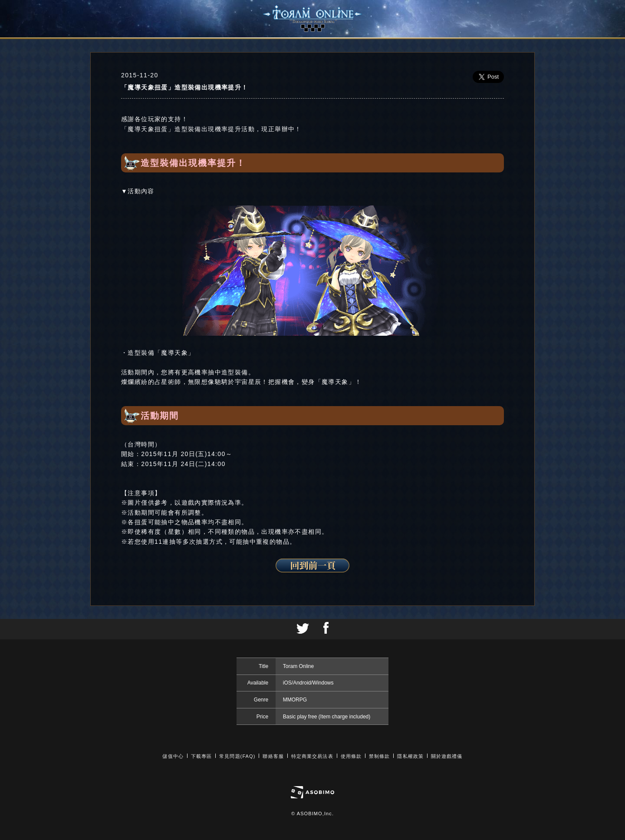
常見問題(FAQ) (237, 756)
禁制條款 (379, 756)
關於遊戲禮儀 (447, 756)
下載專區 (201, 756)
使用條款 (351, 756)
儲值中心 (173, 756)
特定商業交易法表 (312, 756)
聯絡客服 (273, 756)
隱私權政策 (410, 756)
